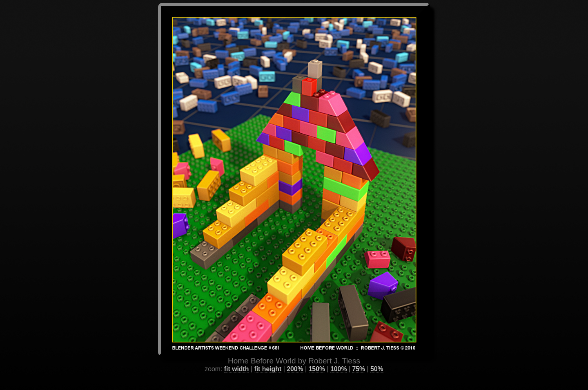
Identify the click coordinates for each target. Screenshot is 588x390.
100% (339, 359)
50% (377, 359)
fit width (237, 359)
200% (295, 359)
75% (359, 359)
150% (317, 359)
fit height (268, 359)
